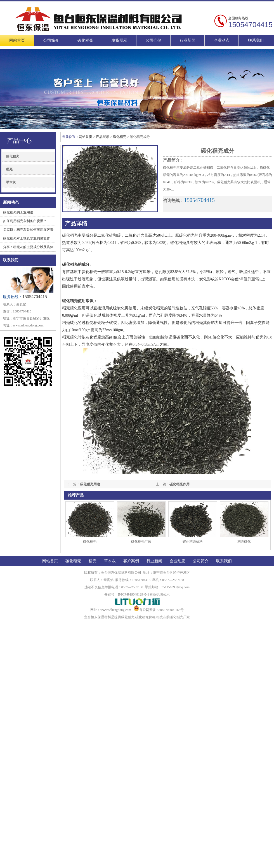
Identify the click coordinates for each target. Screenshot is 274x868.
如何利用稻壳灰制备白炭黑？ (25, 221)
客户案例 (131, 561)
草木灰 (11, 182)
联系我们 (256, 40)
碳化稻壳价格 (193, 542)
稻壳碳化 (244, 542)
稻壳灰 (161, 617)
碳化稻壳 (85, 40)
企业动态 (222, 40)
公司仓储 (153, 40)
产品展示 (103, 137)
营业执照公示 (160, 594)
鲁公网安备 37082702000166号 (159, 610)
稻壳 (9, 169)
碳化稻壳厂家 (141, 542)
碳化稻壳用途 (90, 484)
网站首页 (17, 40)
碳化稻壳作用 (179, 484)
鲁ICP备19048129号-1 (134, 594)
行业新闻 (188, 40)
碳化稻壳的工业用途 (18, 212)
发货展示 (119, 40)
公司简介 (51, 40)
